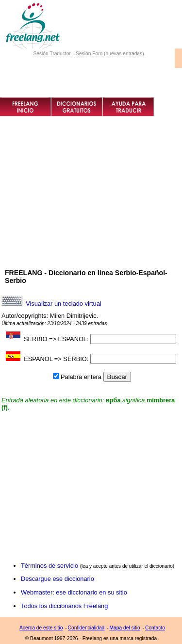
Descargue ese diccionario (58, 579)
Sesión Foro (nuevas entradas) (110, 54)
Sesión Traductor (52, 54)
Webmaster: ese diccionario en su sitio (74, 592)
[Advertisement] (91, 209)
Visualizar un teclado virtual (64, 304)
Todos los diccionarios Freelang (64, 606)
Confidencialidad (86, 628)
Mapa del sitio (125, 628)
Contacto (155, 628)
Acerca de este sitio (41, 628)
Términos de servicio (50, 566)
